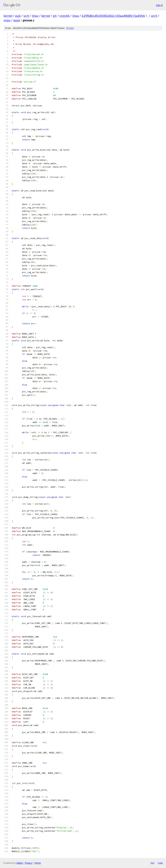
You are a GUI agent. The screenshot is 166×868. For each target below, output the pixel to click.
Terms (37, 863)
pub (18, 16)
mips (7, 20)
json (160, 863)
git (55, 16)
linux (35, 16)
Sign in (159, 5)
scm (26, 16)
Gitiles (20, 863)
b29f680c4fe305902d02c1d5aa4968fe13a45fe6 (113, 16)
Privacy (28, 863)
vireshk (65, 16)
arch (154, 16)
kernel (8, 16)
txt (152, 863)
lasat (17, 20)
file (70, 28)
